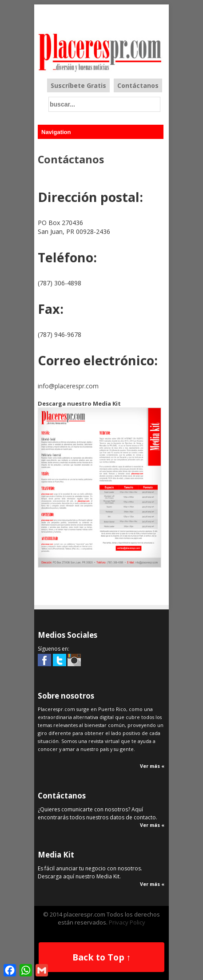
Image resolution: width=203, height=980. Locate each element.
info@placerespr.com (68, 386)
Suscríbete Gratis (78, 85)
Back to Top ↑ (102, 957)
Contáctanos (138, 85)
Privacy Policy (127, 922)
